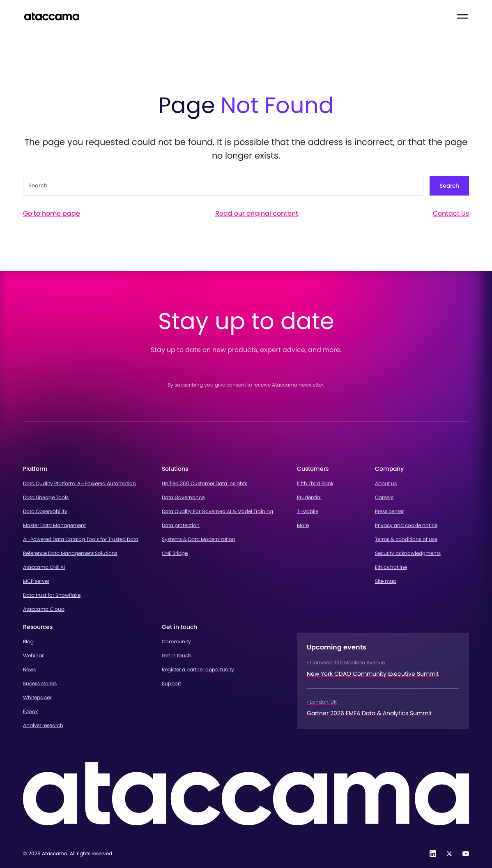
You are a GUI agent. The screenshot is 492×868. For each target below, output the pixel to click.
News (29, 669)
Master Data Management (54, 525)
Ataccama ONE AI (44, 567)
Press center (389, 511)
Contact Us (451, 213)
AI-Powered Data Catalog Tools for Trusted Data (81, 539)
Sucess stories (40, 683)
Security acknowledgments (408, 553)
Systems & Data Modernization (199, 539)
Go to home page (52, 213)
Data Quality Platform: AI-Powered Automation (79, 483)
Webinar (33, 655)
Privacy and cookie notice (406, 525)
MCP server (36, 581)
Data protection (181, 525)
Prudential (309, 497)
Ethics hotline (391, 567)
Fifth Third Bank (315, 483)
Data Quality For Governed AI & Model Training (217, 511)
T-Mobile (308, 511)
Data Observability (45, 511)
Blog (28, 641)
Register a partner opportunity (198, 669)
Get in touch (177, 655)
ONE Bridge (175, 553)
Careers (384, 497)
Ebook (30, 711)
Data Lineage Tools (46, 497)
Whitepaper (37, 697)
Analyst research (43, 725)
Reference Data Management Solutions (70, 553)
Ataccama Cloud (44, 609)
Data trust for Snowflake (52, 595)
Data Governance (183, 497)
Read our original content (257, 213)
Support (171, 683)
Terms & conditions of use (406, 539)
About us (386, 483)
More (303, 525)
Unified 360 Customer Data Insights (205, 483)
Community (176, 641)
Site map (386, 581)
